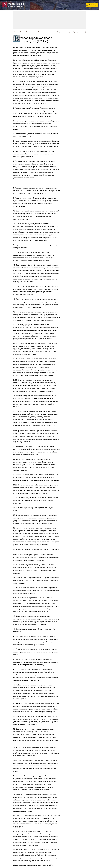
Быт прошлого (31, 32)
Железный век (19, 32)
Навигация (92, 5)
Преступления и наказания (46, 32)
